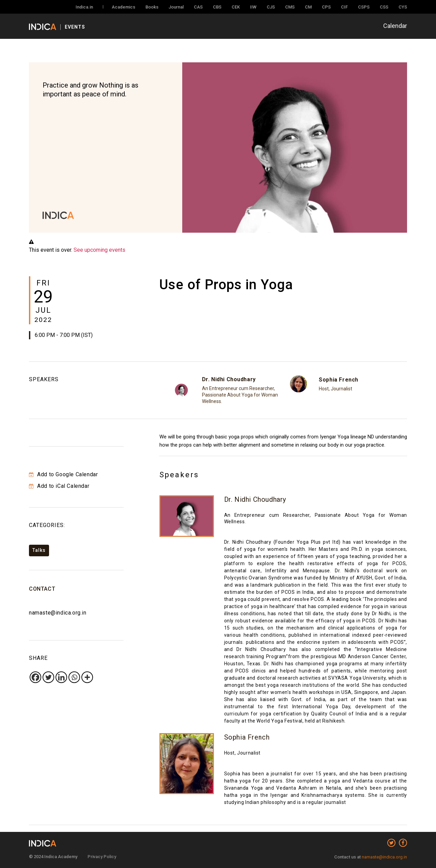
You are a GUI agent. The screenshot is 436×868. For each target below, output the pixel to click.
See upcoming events (99, 250)
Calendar (395, 26)
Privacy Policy (102, 857)
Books (152, 7)
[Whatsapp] (74, 677)
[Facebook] (35, 677)
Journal (176, 7)
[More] (87, 677)
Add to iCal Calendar (59, 486)
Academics (123, 7)
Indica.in (84, 7)
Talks (39, 550)
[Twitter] (48, 677)
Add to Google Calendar (63, 474)
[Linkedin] (61, 677)
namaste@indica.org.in (58, 613)
